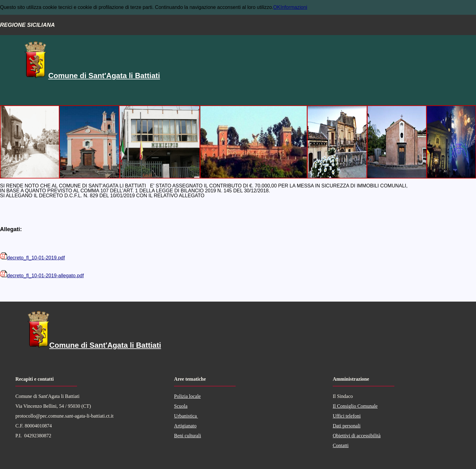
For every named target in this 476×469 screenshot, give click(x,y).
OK (277, 7)
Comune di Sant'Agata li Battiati (104, 76)
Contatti (341, 445)
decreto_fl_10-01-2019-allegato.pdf (42, 276)
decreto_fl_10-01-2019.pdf (32, 258)
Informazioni (294, 7)
